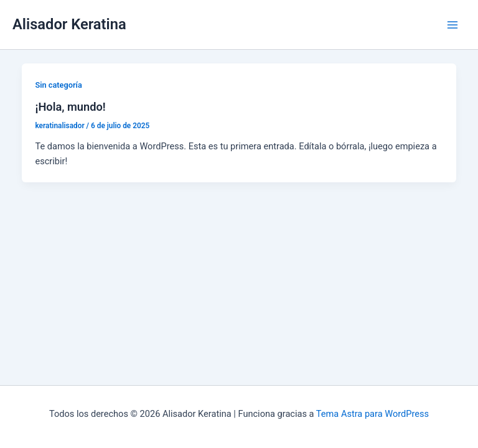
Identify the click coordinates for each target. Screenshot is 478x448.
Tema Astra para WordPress (373, 414)
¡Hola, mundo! (70, 107)
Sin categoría (58, 85)
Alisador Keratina (69, 24)
